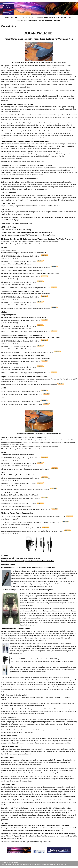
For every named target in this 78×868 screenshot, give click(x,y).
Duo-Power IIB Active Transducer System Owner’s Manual (21, 558)
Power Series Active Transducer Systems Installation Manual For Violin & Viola (28, 561)
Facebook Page (36, 836)
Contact (12, 714)
